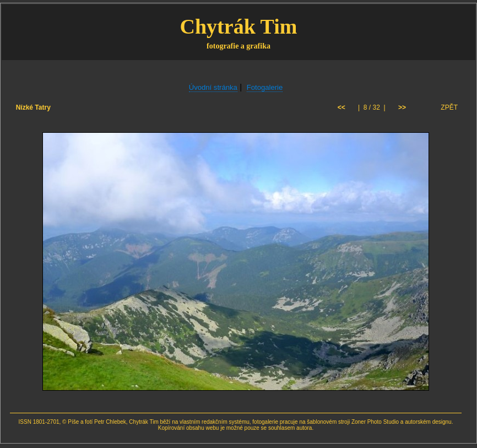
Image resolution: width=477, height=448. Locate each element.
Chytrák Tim (239, 26)
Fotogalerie (265, 87)
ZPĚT (449, 107)
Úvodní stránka (213, 87)
